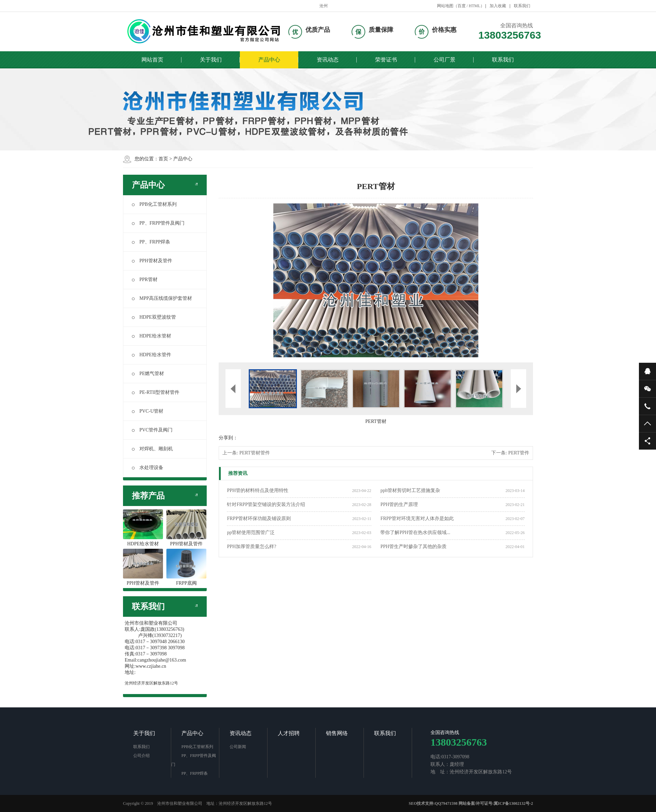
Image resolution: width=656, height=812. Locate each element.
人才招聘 (289, 733)
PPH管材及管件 (152, 261)
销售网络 (337, 733)
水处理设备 (148, 468)
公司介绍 (141, 756)
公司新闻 (238, 747)
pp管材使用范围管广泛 (251, 533)
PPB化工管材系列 (154, 204)
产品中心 (269, 60)
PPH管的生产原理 (399, 504)
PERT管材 (376, 421)
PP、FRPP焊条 (151, 242)
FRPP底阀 (186, 567)
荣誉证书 (386, 60)
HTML (475, 6)
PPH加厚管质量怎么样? (251, 547)
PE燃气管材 (148, 374)
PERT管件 (519, 453)
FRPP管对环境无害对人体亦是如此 (417, 518)
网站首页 (152, 60)
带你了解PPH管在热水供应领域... (415, 533)
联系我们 (522, 6)
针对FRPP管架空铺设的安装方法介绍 (266, 504)
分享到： (228, 438)
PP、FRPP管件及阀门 (158, 223)
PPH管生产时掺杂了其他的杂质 (413, 547)
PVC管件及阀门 (152, 430)
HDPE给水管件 (152, 355)
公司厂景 (445, 60)
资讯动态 (328, 60)
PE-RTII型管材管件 (156, 392)
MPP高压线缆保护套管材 (162, 298)
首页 (163, 159)
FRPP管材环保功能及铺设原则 (259, 518)
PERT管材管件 (254, 453)
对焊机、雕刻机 (152, 449)
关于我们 (211, 60)
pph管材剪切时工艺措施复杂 (410, 490)
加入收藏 (498, 6)
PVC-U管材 (148, 411)
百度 (462, 6)
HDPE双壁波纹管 (154, 317)
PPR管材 (145, 279)
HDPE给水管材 (152, 336)
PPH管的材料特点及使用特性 (258, 490)
